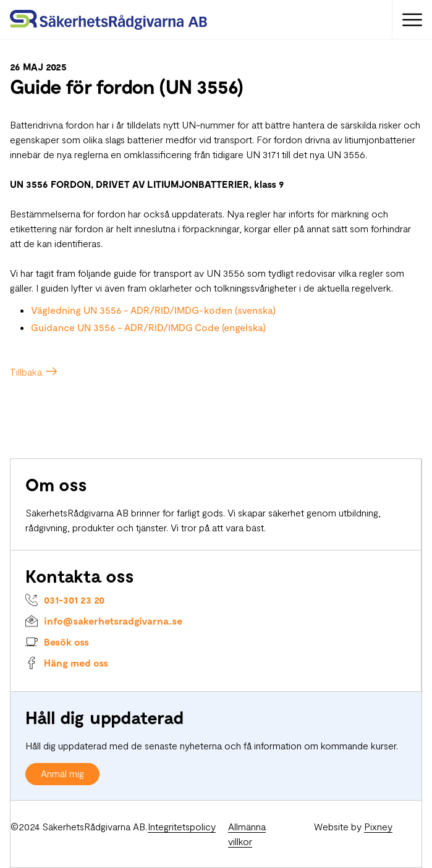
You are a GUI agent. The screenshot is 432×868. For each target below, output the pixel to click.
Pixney (378, 826)
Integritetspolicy (182, 826)
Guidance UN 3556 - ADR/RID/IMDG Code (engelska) (148, 327)
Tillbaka (26, 372)
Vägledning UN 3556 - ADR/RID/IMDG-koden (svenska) (153, 310)
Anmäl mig (62, 773)
